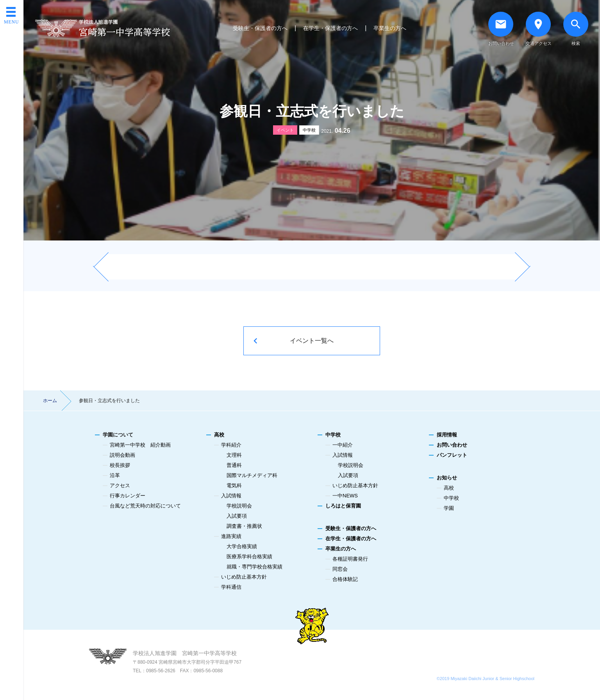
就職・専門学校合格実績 (254, 567)
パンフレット (452, 455)
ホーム (50, 401)
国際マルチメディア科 (252, 475)
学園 (449, 508)
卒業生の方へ (390, 28)
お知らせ (447, 478)
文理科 (234, 455)
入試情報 (231, 496)
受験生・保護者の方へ (260, 28)
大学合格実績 (242, 546)
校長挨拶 (120, 465)
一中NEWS (345, 496)
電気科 (234, 485)
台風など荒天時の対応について (145, 506)
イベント (285, 130)
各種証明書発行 (350, 559)
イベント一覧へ (312, 341)
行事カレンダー (128, 496)
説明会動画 (122, 455)
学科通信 (231, 587)
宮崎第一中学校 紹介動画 (140, 445)
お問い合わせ (452, 445)
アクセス (120, 485)
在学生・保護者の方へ (330, 28)
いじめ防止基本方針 (244, 577)
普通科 (234, 465)
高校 (219, 435)
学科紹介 (231, 445)
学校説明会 (239, 506)
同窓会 (340, 569)
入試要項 (237, 516)
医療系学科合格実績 (249, 557)
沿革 (115, 475)
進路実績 (231, 536)
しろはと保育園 (343, 506)
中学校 (309, 130)
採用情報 (447, 435)
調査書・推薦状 (244, 526)
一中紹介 (343, 445)
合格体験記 (345, 579)
